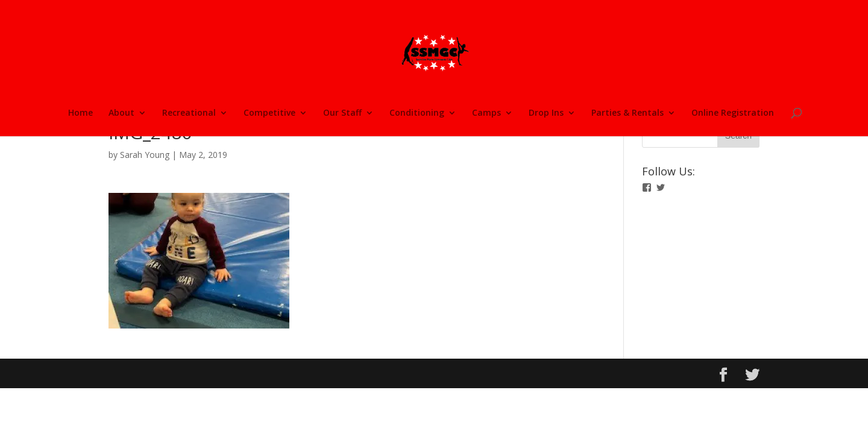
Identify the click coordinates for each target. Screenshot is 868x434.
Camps (486, 113)
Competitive (269, 113)
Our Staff (342, 113)
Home (80, 113)
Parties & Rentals (627, 113)
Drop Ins (546, 113)
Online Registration (733, 113)
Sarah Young (145, 155)
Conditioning (417, 113)
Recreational (189, 113)
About (121, 113)
